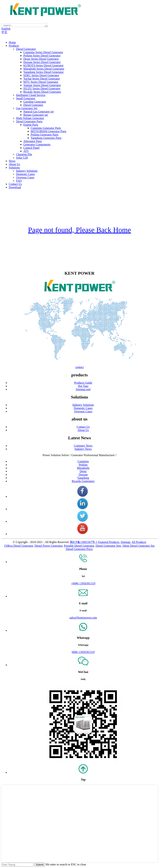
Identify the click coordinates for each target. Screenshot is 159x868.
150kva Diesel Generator (19, 546)
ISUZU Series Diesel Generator (42, 88)
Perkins (83, 465)
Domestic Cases (25, 174)
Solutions (14, 168)
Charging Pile (24, 154)
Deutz (83, 471)
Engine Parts (31, 125)
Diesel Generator (26, 49)
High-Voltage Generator (30, 118)
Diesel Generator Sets (108, 546)
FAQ (19, 181)
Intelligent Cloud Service (31, 95)
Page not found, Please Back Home (79, 230)
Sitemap (125, 542)
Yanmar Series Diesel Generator (42, 85)
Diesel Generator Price (79, 549)
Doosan (83, 475)
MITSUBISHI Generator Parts (49, 131)
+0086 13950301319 (83, 583)
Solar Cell (22, 158)
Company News (83, 446)
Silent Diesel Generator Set (138, 546)
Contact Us (15, 184)
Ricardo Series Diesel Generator (42, 92)
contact (79, 367)
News (12, 161)
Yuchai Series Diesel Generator (42, 79)
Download (15, 187)
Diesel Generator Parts (29, 121)
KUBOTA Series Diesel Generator (43, 65)
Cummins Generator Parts (46, 128)
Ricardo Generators (83, 481)
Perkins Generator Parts (44, 135)
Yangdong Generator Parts (46, 138)
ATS (26, 151)
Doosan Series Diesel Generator (42, 62)
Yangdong (83, 478)
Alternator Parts (33, 141)
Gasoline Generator (35, 102)
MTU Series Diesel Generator (41, 82)
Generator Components (37, 144)
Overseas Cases (25, 177)
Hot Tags (83, 386)
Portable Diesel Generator (79, 546)
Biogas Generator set (36, 115)
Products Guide (83, 383)
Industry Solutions (27, 171)
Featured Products (109, 542)
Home (12, 42)
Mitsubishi (83, 468)
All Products (139, 542)
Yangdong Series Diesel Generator (43, 72)
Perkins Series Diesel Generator (42, 56)
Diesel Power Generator (48, 546)
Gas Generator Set (27, 108)
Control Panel (31, 148)
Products (14, 46)
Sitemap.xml (83, 389)
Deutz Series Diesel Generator (41, 59)
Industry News (83, 449)
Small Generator (26, 98)
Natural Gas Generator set (39, 112)
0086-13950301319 (83, 652)
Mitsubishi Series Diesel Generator (44, 69)
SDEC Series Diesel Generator (41, 75)
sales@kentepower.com (83, 618)
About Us (14, 164)
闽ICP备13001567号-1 (84, 542)
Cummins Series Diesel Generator (43, 52)
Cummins (83, 461)
